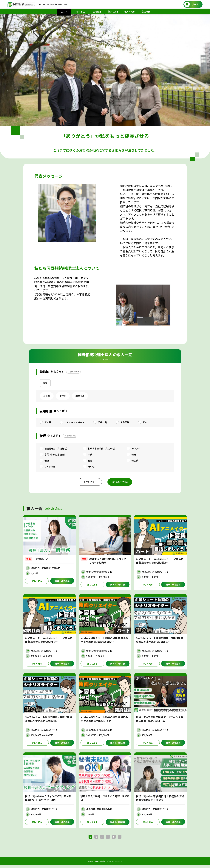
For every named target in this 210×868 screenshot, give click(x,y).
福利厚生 (81, 11)
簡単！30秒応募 (62, 581)
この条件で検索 (121, 482)
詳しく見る (37, 581)
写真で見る (129, 11)
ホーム (64, 12)
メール (195, 4)
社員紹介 (97, 11)
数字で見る (113, 11)
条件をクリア (88, 482)
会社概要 (146, 11)
